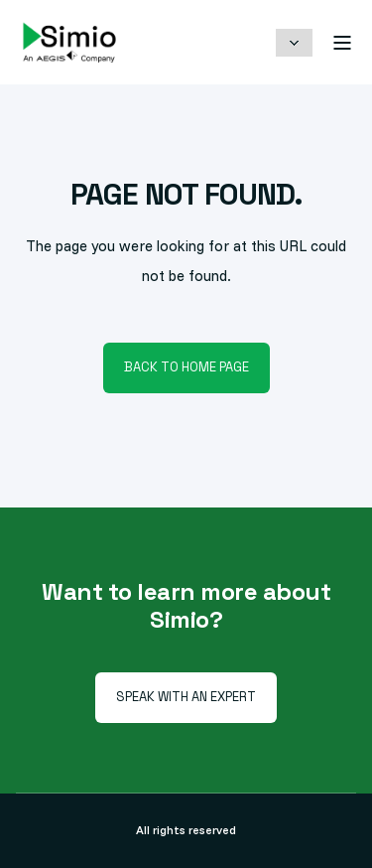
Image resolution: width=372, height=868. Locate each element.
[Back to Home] (69, 42)
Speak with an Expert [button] (186, 697)
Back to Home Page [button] (186, 367)
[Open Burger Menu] (342, 43)
